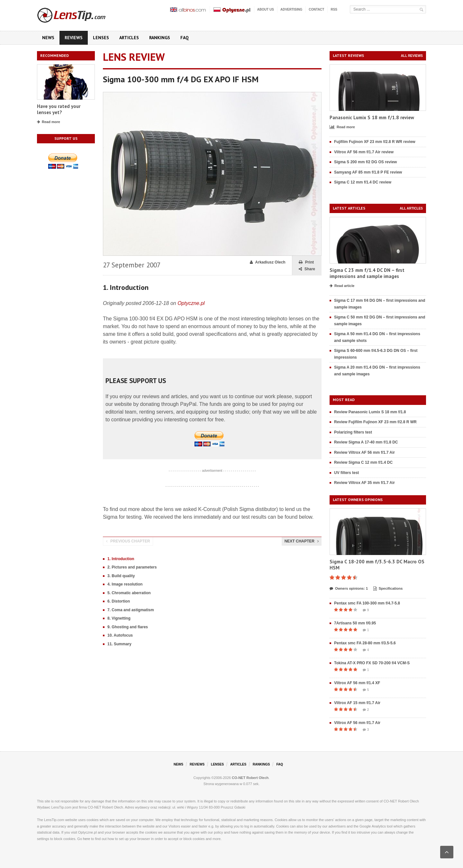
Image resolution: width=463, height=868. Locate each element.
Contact (316, 9)
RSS (334, 9)
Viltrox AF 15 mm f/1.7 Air (357, 703)
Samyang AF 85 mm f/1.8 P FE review (368, 172)
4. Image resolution (125, 584)
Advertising (291, 9)
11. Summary (119, 644)
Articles (129, 38)
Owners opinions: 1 (349, 589)
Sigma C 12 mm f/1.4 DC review (363, 182)
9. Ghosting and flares (128, 627)
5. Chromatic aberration (129, 593)
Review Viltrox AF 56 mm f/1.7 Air (364, 452)
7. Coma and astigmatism (131, 610)
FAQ (185, 38)
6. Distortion (119, 601)
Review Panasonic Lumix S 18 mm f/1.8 (370, 412)
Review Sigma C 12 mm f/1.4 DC (363, 462)
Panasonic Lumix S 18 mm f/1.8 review (372, 117)
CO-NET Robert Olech (250, 778)
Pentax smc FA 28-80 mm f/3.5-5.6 (365, 643)
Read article (342, 286)
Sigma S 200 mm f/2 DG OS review (365, 162)
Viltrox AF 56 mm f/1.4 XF (357, 683)
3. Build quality (121, 576)
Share (307, 269)
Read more (49, 122)
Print (306, 262)
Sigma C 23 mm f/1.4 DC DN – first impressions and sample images (367, 273)
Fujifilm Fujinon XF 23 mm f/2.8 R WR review (375, 142)
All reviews (412, 56)
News (48, 38)
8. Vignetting (119, 618)
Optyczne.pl (191, 303)
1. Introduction (121, 559)
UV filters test (346, 473)
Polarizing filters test (353, 432)
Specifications (388, 589)
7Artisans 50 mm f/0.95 (355, 623)
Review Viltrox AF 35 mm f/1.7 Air (364, 483)
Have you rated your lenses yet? (59, 109)
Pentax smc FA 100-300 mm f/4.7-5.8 (367, 603)
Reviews (74, 38)
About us (266, 9)
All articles (411, 208)
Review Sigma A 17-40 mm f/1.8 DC (366, 442)
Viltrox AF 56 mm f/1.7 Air (357, 723)
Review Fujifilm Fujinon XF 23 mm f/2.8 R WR (375, 422)
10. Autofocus (120, 635)
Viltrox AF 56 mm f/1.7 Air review (364, 152)
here (86, 839)
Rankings (160, 38)
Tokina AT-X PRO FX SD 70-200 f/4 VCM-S (372, 663)
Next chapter (302, 541)
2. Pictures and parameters (132, 567)
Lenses (101, 38)
